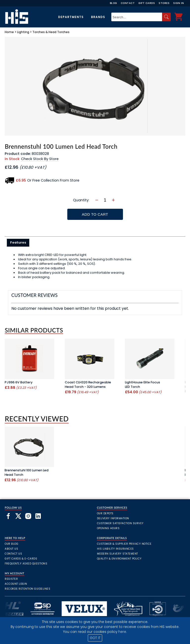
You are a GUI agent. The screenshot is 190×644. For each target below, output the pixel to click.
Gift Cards (147, 3)
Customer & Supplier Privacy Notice (124, 544)
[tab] (18, 243)
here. (123, 632)
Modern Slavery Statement (118, 554)
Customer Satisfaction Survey (120, 523)
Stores (164, 3)
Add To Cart (95, 214)
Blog (113, 3)
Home (9, 32)
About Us (11, 549)
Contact (128, 3)
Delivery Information (113, 518)
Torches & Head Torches (51, 32)
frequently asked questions (26, 564)
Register (11, 579)
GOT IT (95, 638)
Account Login (16, 584)
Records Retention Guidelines (27, 589)
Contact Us (13, 554)
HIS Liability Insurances (115, 549)
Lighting (23, 32)
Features (18, 242)
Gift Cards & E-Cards (21, 559)
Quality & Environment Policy (119, 559)
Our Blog (12, 544)
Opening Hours (108, 528)
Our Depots (105, 513)
